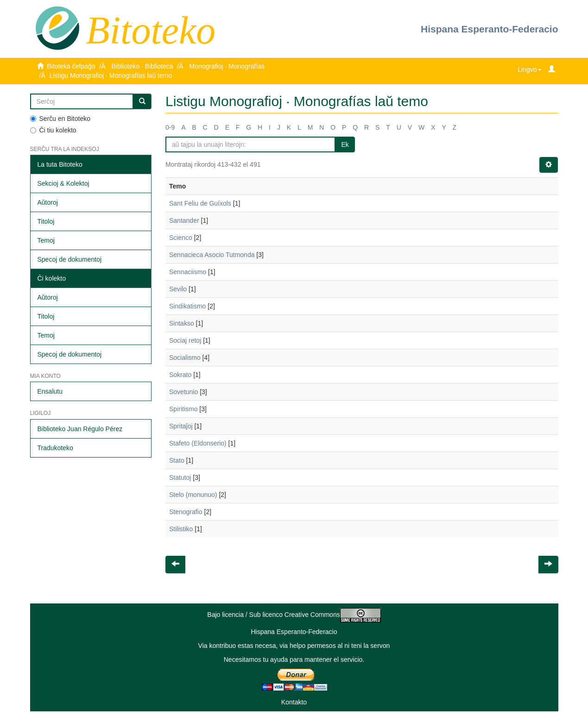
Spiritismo (183, 409)
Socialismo (185, 358)
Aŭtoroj (48, 202)
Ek (345, 144)
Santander (184, 220)
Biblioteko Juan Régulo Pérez (80, 429)
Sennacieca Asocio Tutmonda (212, 255)
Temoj (46, 240)
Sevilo (178, 289)
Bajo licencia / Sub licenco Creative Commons (294, 615)
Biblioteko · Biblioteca (142, 66)
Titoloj (46, 221)
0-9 (170, 127)
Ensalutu (50, 391)
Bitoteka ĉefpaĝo (71, 66)
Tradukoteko (55, 448)
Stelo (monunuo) (193, 495)
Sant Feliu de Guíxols (200, 203)
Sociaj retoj (185, 340)
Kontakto (294, 702)
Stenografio (186, 512)
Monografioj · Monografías (227, 66)
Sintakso (182, 323)
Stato (177, 460)
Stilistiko (181, 529)
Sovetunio (183, 392)
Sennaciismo (188, 272)
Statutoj (180, 477)
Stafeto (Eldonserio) (198, 443)
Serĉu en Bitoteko (60, 119)
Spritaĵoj (181, 426)
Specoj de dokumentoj (70, 259)
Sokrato (180, 375)
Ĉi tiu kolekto (53, 130)
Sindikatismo (187, 306)
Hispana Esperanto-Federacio (489, 29)
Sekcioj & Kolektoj (63, 183)
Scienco (181, 238)
